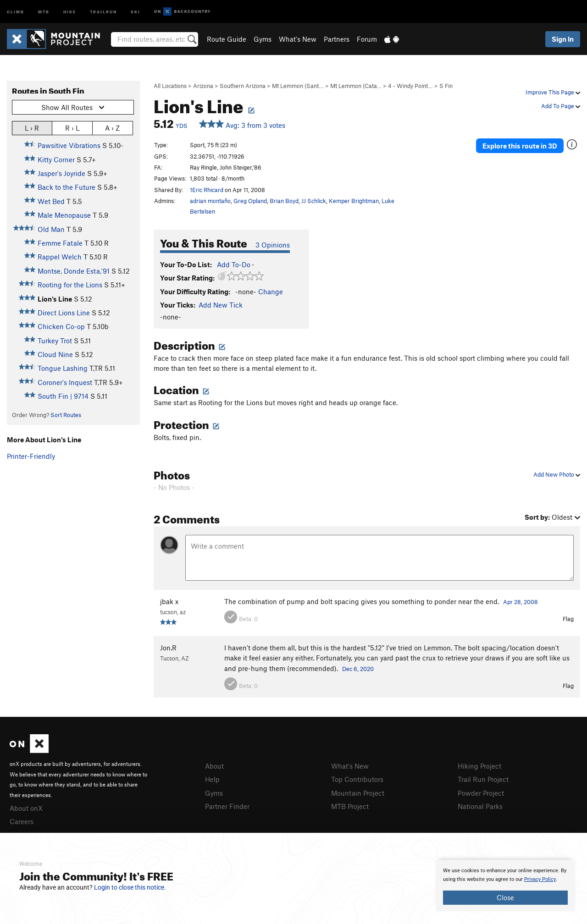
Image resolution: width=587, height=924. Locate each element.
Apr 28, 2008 (521, 602)
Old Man (51, 229)
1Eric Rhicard (207, 190)
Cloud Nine (55, 354)
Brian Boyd (284, 201)
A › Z (112, 128)
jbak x (169, 601)
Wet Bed (51, 201)
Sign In (563, 39)
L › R (32, 128)
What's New (298, 39)
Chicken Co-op (61, 326)
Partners (337, 39)
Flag (568, 619)
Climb (16, 11)
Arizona (203, 86)
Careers (22, 821)
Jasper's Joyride (61, 173)
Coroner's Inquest (65, 382)
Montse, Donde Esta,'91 (74, 271)
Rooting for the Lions (70, 285)
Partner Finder (227, 806)
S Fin (446, 86)
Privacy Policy (540, 879)
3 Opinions (273, 245)
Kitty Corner (56, 159)
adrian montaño (210, 201)
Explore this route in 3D (520, 146)
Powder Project (481, 793)
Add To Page (561, 106)
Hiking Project (479, 766)
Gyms (263, 39)
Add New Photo (557, 474)
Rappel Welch (60, 257)
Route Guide (227, 39)
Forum (367, 39)
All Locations (170, 86)
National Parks (480, 806)
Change (271, 291)
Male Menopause (64, 215)
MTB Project (350, 806)
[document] (505, 885)
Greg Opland (250, 201)
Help (212, 779)
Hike (70, 11)
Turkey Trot (55, 341)
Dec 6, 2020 (358, 669)
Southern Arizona (243, 86)
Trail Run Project (483, 779)
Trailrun (103, 11)
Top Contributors (357, 779)
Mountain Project (358, 793)
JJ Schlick (314, 201)
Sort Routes (66, 415)
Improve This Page (553, 92)
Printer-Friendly (31, 456)
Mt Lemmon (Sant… (298, 86)
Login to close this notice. (130, 887)
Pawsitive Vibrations (69, 145)
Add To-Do (234, 264)
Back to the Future (66, 187)
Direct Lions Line (64, 313)
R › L (72, 128)
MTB (44, 11)
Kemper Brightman (354, 201)
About (214, 766)
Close (505, 897)
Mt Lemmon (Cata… (356, 86)
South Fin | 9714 (63, 396)
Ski (136, 11)
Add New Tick (221, 305)
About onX (26, 808)
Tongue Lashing (63, 368)
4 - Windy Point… (410, 86)
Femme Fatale (60, 243)
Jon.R (168, 648)
